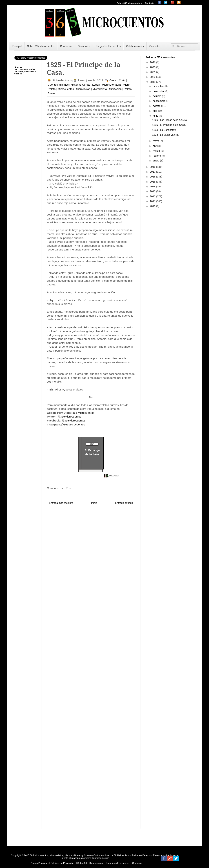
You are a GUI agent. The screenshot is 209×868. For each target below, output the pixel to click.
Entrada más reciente (61, 503)
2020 (153, 77)
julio (155, 111)
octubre (157, 96)
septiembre (159, 101)
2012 (153, 196)
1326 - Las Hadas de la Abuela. (170, 120)
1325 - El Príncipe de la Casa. (169, 125)
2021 (153, 72)
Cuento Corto (117, 80)
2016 (153, 177)
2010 (153, 206)
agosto (157, 106)
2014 (153, 187)
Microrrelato (100, 89)
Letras (96, 85)
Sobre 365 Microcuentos (129, 3)
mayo (156, 141)
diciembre (159, 86)
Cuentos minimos (58, 85)
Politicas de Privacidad (62, 863)
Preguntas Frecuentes (108, 46)
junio (156, 116)
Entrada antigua (124, 503)
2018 (153, 167)
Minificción (115, 89)
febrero (157, 156)
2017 (153, 172)
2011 (153, 201)
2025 (153, 67)
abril (155, 146)
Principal (17, 46)
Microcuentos (66, 89)
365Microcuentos (71, 417)
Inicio (94, 503)
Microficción (83, 89)
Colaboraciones (135, 46)
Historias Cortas (80, 85)
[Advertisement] (25, 168)
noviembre (159, 91)
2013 (153, 191)
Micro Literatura (111, 85)
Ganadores (84, 46)
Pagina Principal (39, 863)
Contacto (150, 3)
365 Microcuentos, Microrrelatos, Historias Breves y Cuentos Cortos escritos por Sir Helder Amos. (81, 855)
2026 (153, 62)
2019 (153, 82)
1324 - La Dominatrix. (164, 130)
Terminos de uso (101, 858)
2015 (153, 182)
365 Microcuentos (83, 413)
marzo (157, 151)
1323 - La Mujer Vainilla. (166, 135)
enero (156, 161)
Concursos (66, 46)
